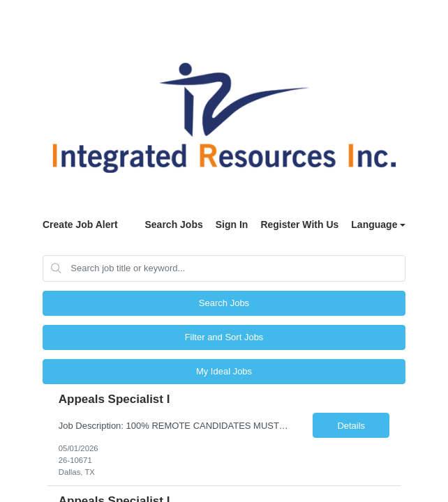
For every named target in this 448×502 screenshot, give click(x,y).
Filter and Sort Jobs (224, 337)
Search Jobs (173, 225)
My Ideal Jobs (224, 371)
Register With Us (299, 225)
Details (351, 426)
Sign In (232, 225)
